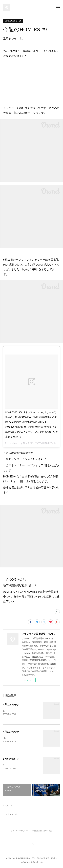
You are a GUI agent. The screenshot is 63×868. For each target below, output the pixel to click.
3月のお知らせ (11, 759)
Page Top (32, 845)
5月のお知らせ (11, 704)
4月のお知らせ (11, 732)
